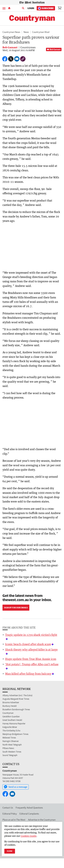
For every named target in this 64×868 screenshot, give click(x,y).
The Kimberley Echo (11, 731)
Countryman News (11, 32)
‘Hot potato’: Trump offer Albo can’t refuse (32, 664)
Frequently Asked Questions (29, 808)
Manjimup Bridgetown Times (15, 734)
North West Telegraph (12, 745)
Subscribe (46, 8)
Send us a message (16, 787)
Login (31, 8)
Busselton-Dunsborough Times (16, 709)
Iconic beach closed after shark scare (28, 644)
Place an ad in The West (14, 820)
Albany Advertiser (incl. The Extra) (17, 695)
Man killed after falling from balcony (28, 674)
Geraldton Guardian (11, 717)
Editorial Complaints (29, 814)
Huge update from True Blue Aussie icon (31, 659)
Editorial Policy (10, 814)
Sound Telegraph (10, 755)
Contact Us (8, 808)
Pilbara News (8, 748)
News (26, 32)
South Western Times (12, 752)
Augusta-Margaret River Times (16, 699)
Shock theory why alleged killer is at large (31, 650)
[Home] (9, 8)
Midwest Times (9, 738)
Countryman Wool (41, 32)
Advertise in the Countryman (42, 820)
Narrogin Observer (11, 741)
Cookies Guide (29, 836)
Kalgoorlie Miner (10, 727)
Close (10, 851)
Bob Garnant (54, 49)
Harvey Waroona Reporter (14, 724)
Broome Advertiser (11, 702)
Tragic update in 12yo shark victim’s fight (31, 635)
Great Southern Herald (12, 720)
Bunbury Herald (9, 706)
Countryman (8, 713)
